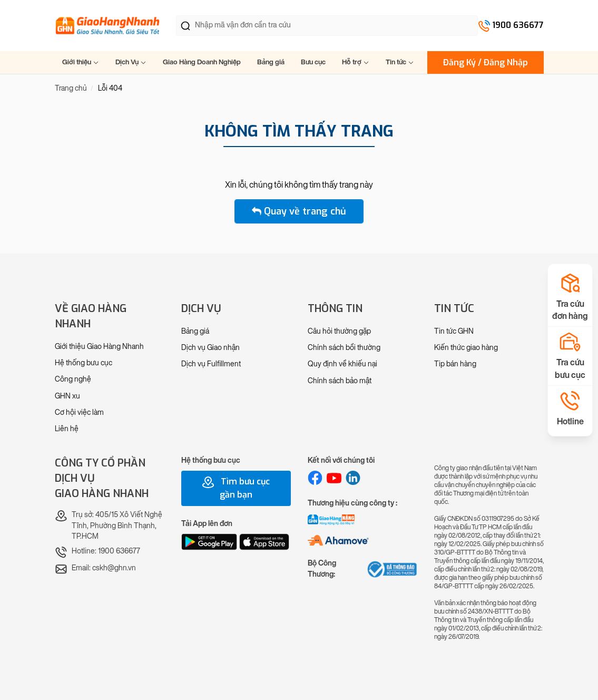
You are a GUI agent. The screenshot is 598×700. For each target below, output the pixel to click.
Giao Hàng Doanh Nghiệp (202, 62)
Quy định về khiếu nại (342, 364)
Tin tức (400, 62)
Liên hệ (67, 429)
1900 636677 (518, 25)
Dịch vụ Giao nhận (210, 348)
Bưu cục (313, 62)
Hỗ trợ (356, 62)
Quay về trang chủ (299, 211)
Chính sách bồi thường (344, 348)
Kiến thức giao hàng (466, 348)
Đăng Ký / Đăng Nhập (486, 62)
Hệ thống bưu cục (84, 363)
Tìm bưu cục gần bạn (236, 488)
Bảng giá (271, 62)
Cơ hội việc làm (79, 412)
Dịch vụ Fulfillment (211, 364)
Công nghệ (73, 379)
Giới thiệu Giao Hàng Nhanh (99, 347)
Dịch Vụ (131, 62)
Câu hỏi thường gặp (339, 331)
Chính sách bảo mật (340, 381)
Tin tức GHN (454, 331)
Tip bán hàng (455, 364)
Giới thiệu (81, 62)
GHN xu (67, 396)
